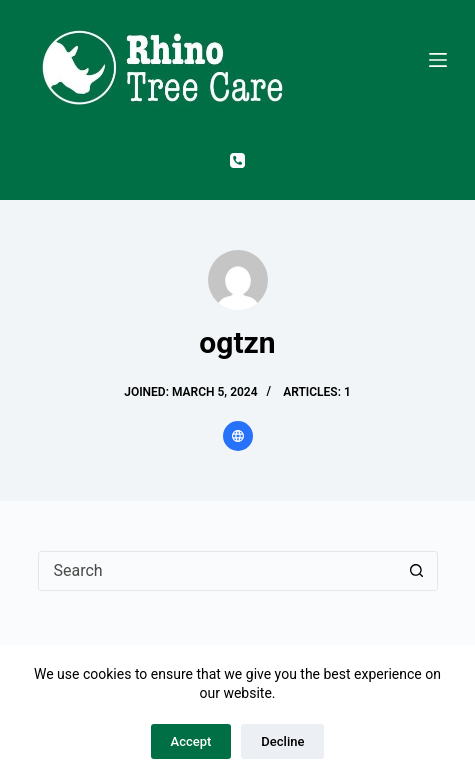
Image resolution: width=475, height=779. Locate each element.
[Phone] (237, 160)
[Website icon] (238, 436)
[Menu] (438, 60)
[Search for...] (218, 571)
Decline (282, 741)
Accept (191, 741)
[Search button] (417, 571)
